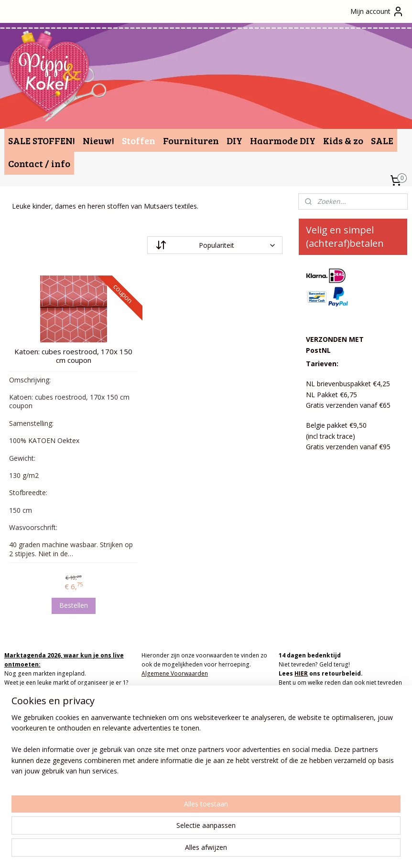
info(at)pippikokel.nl (169, 737)
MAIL (99, 692)
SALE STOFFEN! (42, 140)
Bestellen (74, 605)
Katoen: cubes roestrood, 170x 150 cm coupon (73, 356)
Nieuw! (98, 140)
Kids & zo (343, 140)
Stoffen (139, 140)
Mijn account (377, 11)
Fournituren (191, 140)
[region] (143, 820)
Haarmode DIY (283, 140)
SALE (382, 140)
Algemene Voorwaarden (175, 673)
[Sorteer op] (215, 245)
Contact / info (39, 163)
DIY (234, 140)
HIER (301, 673)
